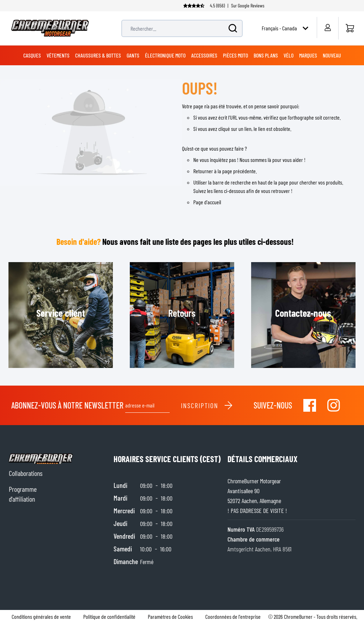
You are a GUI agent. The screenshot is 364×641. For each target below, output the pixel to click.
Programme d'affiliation (23, 494)
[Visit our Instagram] (334, 405)
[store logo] (50, 28)
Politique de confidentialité (109, 616)
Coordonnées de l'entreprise (233, 616)
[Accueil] (350, 28)
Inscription (207, 405)
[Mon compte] (327, 28)
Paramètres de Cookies (170, 616)
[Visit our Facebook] (310, 405)
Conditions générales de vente (41, 616)
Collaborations (26, 473)
